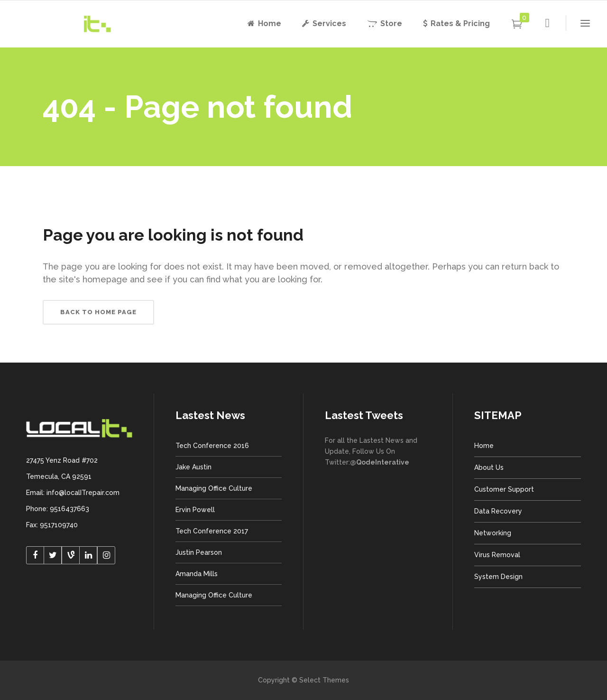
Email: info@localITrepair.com (73, 493)
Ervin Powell (195, 510)
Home (484, 446)
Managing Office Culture (214, 488)
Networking (493, 533)
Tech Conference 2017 (212, 531)
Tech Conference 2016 (212, 446)
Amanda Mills (197, 574)
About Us (489, 467)
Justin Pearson (199, 552)
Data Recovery (498, 511)
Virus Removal (497, 555)
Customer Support (504, 489)
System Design (498, 577)
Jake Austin (193, 467)
